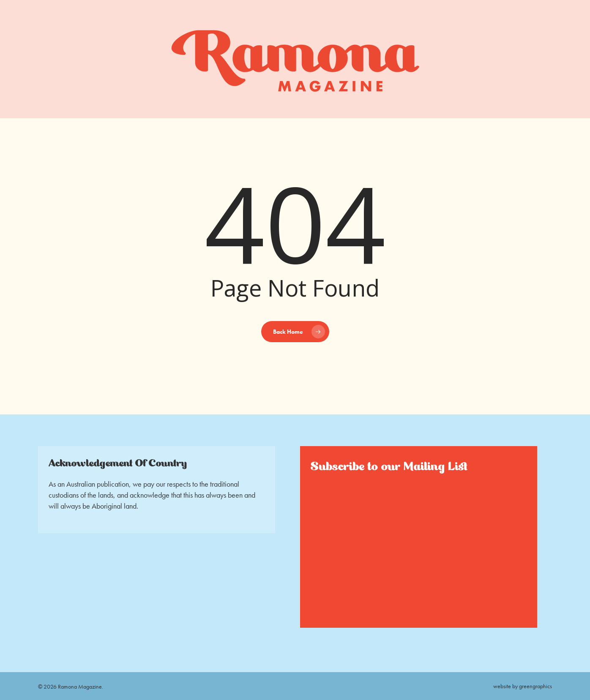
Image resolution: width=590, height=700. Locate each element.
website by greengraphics (523, 686)
